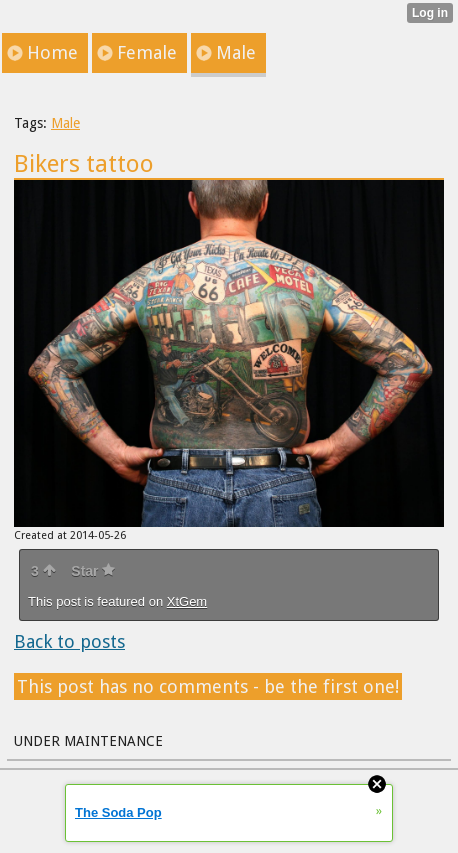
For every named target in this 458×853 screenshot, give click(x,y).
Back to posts (69, 641)
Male (65, 123)
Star (93, 571)
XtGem (187, 601)
